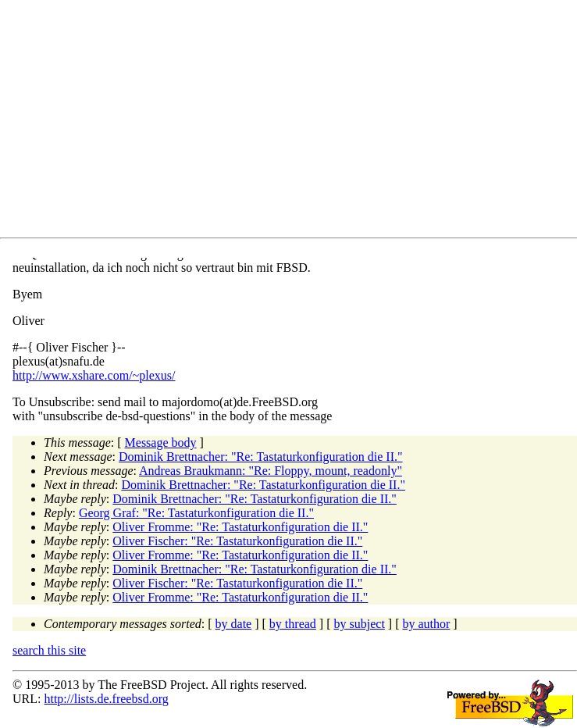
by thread (293, 624)
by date (234, 624)
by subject (360, 624)
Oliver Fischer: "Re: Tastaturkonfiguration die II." (237, 541)
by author (426, 624)
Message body (161, 443)
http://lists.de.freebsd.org (106, 699)
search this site (49, 650)
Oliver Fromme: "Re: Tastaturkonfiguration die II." (240, 527)
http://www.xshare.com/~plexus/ (94, 375)
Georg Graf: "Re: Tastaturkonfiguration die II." (196, 513)
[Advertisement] (295, 122)
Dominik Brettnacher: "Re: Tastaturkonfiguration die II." (261, 457)
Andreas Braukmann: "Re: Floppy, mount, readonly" (271, 471)
